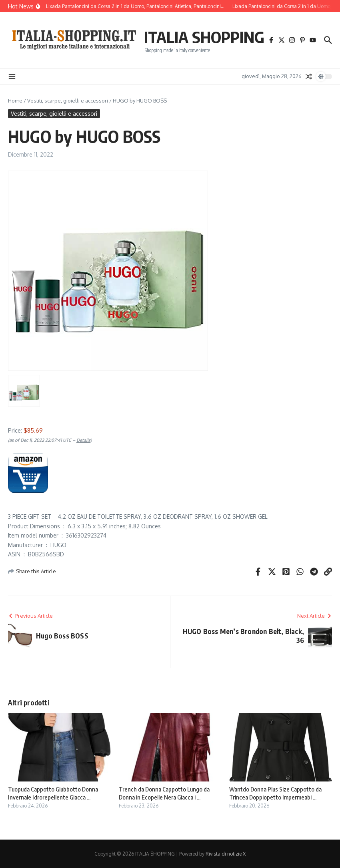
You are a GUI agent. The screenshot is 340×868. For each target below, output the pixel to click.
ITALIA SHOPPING (204, 37)
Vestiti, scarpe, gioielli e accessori (68, 101)
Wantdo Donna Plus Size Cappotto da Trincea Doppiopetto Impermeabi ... (275, 793)
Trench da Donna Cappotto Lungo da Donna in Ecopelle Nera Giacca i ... (164, 793)
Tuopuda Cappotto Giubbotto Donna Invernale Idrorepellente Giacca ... (53, 793)
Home (15, 101)
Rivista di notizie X (226, 854)
